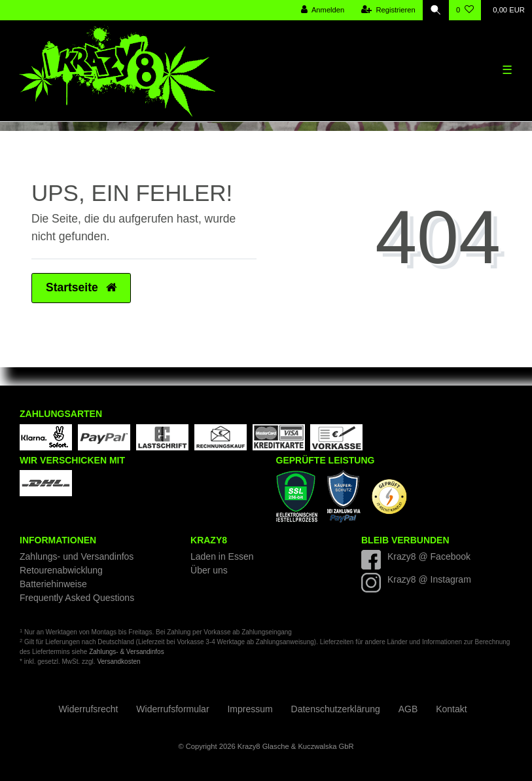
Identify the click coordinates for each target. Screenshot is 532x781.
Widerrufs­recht (88, 709)
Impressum (250, 709)
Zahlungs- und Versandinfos (77, 556)
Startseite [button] (81, 287)
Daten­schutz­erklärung (336, 709)
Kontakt (451, 709)
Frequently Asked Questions (77, 598)
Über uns (209, 570)
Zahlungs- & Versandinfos (127, 652)
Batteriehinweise (53, 584)
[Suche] (436, 10)
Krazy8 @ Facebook (429, 556)
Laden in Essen (222, 556)
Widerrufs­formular (172, 709)
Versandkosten (118, 662)
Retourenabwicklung (61, 570)
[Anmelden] (323, 10)
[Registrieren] (388, 10)
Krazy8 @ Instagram (429, 579)
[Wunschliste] (465, 10)
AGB (408, 709)
